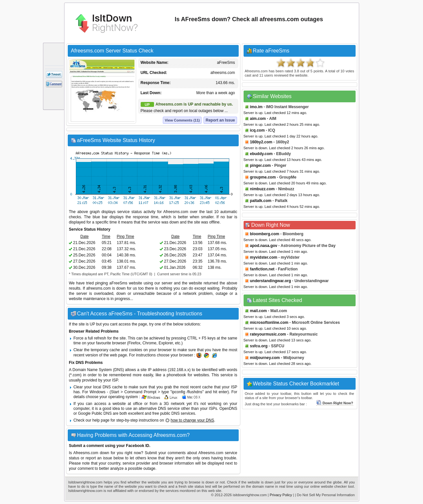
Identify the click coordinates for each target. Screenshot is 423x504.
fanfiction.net (262, 269)
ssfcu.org (259, 346)
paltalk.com (261, 201)
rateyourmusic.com (268, 334)
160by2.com (261, 142)
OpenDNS (228, 409)
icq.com (257, 130)
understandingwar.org (271, 281)
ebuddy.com (261, 154)
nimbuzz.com (262, 189)
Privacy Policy (281, 495)
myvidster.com (264, 257)
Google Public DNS (95, 413)
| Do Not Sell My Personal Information (325, 495)
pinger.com (261, 166)
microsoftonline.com (269, 323)
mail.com (259, 311)
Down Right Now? (335, 403)
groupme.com (263, 177)
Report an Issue (220, 120)
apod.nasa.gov (264, 246)
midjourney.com (265, 358)
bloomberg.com (265, 234)
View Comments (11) (182, 120)
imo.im (256, 107)
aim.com (258, 119)
